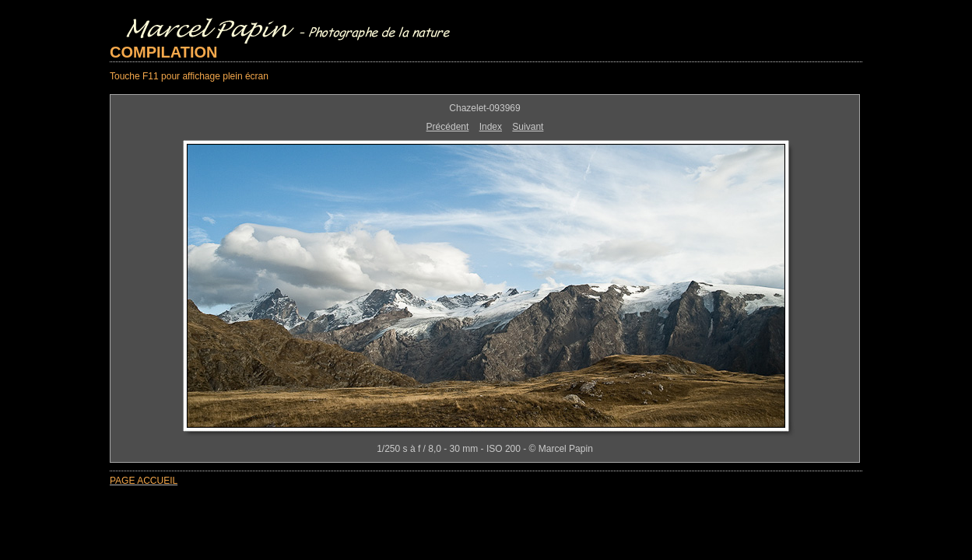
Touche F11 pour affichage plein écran (189, 76)
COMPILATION (164, 52)
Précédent (448, 127)
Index (491, 127)
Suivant (528, 127)
